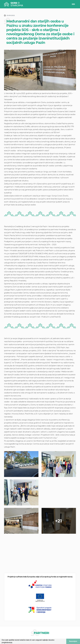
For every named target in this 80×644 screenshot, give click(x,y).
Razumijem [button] (73, 641)
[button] (13, 643)
